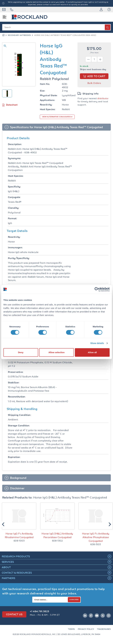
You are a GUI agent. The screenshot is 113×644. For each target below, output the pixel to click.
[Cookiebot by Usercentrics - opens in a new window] (97, 289)
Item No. (45, 84)
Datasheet (10, 105)
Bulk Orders (94, 83)
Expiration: (14, 457)
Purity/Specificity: (19, 258)
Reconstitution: (17, 397)
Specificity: (14, 187)
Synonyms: (15, 158)
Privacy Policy (86, 629)
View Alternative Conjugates (57, 117)
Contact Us (14, 614)
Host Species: (48, 109)
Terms (71, 629)
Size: (43, 91)
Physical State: (49, 95)
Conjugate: (14, 197)
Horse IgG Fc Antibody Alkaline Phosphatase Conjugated (96, 537)
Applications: (48, 100)
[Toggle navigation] (5, 17)
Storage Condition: (19, 426)
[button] (109, 10)
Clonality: (14, 208)
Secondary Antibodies (19, 35)
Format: (13, 218)
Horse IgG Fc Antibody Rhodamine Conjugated (19, 535)
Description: (15, 144)
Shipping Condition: (20, 415)
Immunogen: (15, 247)
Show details (97, 343)
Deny (21, 352)
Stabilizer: (14, 383)
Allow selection (56, 352)
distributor (103, 98)
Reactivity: (46, 105)
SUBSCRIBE (74, 599)
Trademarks (104, 629)
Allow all (92, 352)
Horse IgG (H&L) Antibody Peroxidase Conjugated (57, 535)
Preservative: (16, 372)
